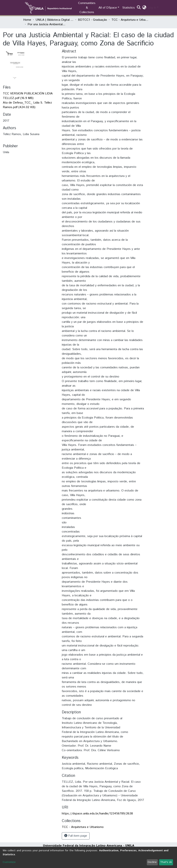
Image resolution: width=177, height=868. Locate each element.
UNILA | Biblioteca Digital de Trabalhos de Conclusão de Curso (55, 20)
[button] (144, 8)
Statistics (129, 8)
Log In (152, 8)
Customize (9, 862)
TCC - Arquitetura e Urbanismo (130, 20)
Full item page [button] (76, 836)
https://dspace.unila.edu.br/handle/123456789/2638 (97, 814)
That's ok (166, 862)
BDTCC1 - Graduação (92, 20)
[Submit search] (139, 8)
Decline (152, 862)
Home (27, 20)
